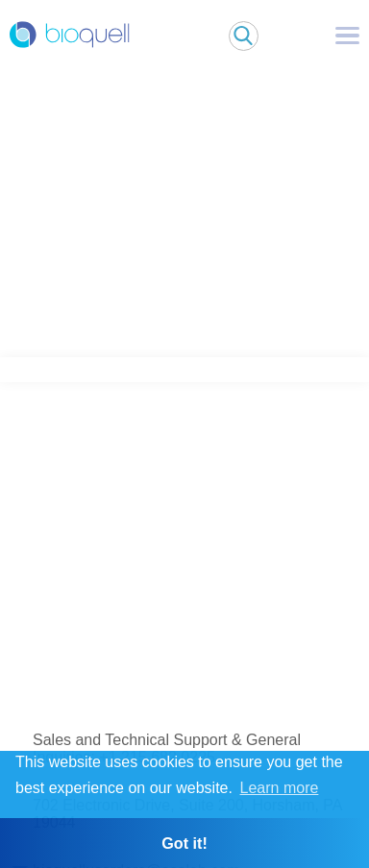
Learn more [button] (280, 788)
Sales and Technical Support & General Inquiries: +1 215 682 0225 (167, 748)
